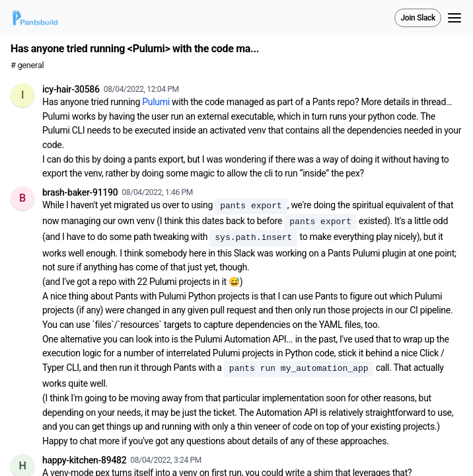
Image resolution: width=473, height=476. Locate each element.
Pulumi (156, 102)
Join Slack (418, 18)
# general (27, 65)
